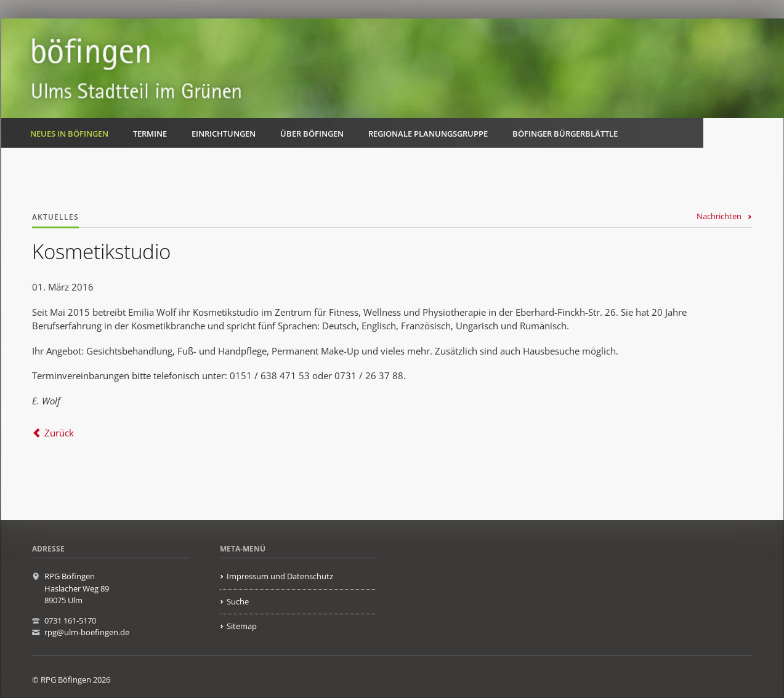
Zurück (59, 433)
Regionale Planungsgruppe (428, 134)
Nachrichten (719, 216)
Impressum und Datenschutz (280, 576)
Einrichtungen (224, 134)
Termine (150, 134)
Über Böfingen (312, 134)
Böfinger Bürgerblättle (565, 134)
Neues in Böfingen (69, 134)
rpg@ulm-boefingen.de (87, 632)
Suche (238, 601)
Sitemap (242, 626)
